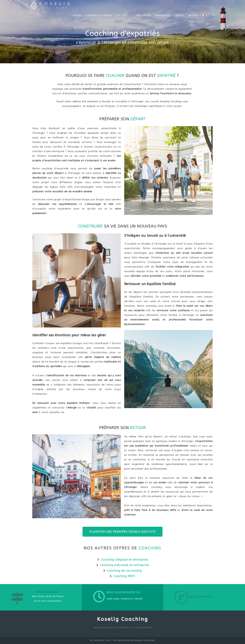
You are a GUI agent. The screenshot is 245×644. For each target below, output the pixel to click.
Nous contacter (201, 597)
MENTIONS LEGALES (102, 628)
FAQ (114, 628)
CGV (133, 628)
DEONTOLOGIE (124, 628)
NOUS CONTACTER (144, 628)
